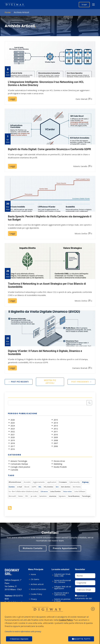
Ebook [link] (27, 487)
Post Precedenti (80, 382)
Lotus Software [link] (80, 491)
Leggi (12, 99)
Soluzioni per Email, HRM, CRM (62, 575)
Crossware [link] (63, 482)
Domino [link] (12, 487)
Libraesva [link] (44, 491)
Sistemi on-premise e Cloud (62, 600)
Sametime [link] (43, 496)
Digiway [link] (85, 482)
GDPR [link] (34, 487)
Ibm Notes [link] (77, 487)
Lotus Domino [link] (55, 491)
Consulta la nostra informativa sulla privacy (23, 631)
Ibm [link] (57, 487)
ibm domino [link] (66, 487)
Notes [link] (21, 496)
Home (8, 12)
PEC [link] (27, 496)
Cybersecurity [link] (74, 482)
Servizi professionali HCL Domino (63, 581)
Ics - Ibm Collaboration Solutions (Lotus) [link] (23, 491)
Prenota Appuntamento (65, 548)
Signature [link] (62, 496)
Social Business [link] (74, 496)
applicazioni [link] (52, 482)
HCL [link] (40, 487)
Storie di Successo (38, 589)
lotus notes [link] (68, 491)
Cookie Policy (36, 594)
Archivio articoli (37, 584)
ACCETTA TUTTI (81, 639)
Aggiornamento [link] (39, 482)
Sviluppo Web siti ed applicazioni (63, 588)
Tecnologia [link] (86, 496)
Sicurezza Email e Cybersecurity (61, 594)
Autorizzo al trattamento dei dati (83, 597)
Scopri (84, 4)
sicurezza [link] (53, 496)
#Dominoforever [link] (15, 482)
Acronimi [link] (27, 482)
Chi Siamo (35, 579)
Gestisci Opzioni (19, 639)
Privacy (34, 599)
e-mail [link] (20, 487)
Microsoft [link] (12, 496)
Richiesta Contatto (33, 548)
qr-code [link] (34, 496)
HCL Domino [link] (49, 487)
